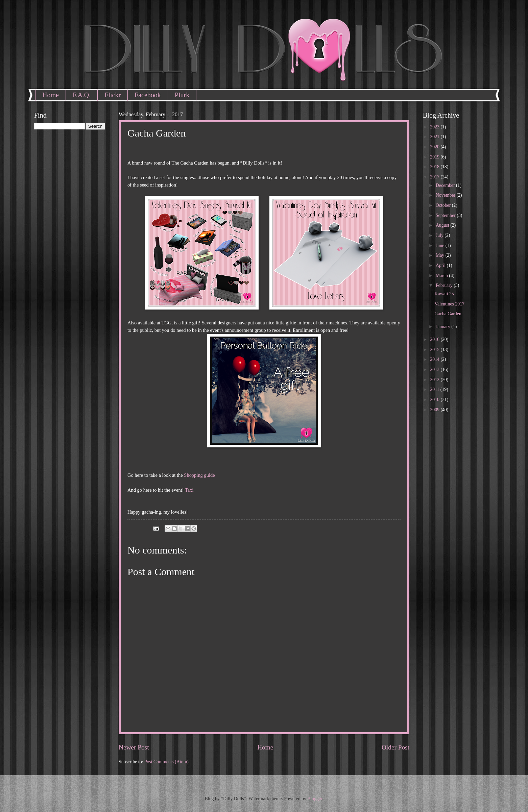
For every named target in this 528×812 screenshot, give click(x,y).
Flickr (113, 95)
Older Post (395, 747)
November (446, 195)
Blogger (315, 799)
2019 (435, 157)
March (442, 276)
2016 (435, 339)
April (441, 265)
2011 (435, 389)
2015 (435, 350)
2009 (435, 410)
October (444, 205)
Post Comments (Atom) (166, 762)
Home (51, 95)
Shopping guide (199, 475)
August (443, 225)
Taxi (189, 490)
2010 (435, 400)
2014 (435, 359)
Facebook (148, 95)
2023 (435, 127)
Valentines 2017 (449, 304)
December (446, 185)
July (440, 235)
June (441, 245)
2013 (435, 370)
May (441, 255)
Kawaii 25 (444, 294)
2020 (435, 147)
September (446, 215)
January (443, 327)
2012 (435, 380)
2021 (435, 137)
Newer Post (134, 747)
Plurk (182, 95)
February (445, 285)
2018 (435, 167)
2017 (435, 177)
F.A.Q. (82, 95)
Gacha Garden (448, 314)
